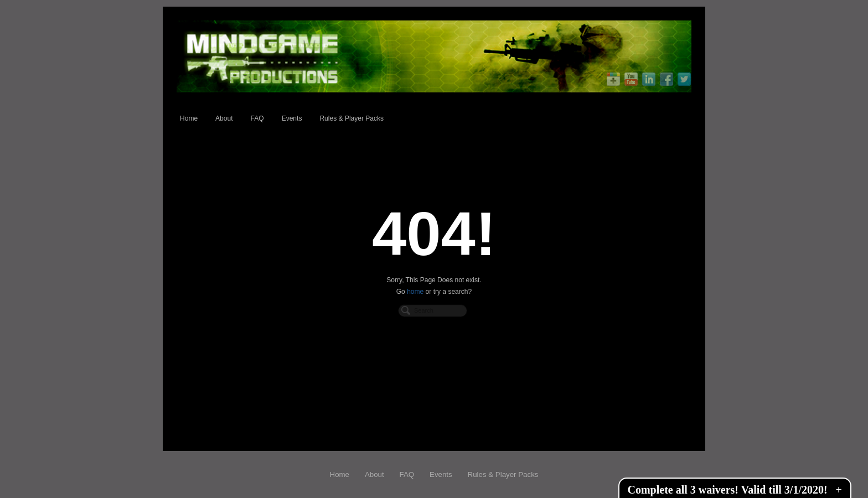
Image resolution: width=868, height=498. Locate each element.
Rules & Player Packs (352, 118)
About (224, 118)
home (415, 292)
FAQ (257, 118)
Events (292, 118)
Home (189, 118)
